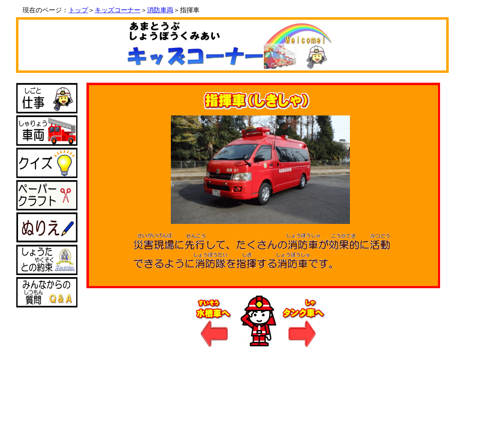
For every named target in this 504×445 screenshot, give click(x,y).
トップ (78, 10)
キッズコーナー (118, 10)
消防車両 (160, 10)
